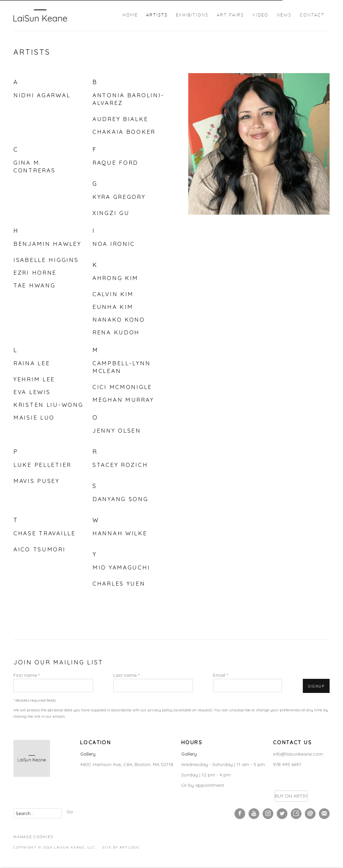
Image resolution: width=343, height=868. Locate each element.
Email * (220, 675)
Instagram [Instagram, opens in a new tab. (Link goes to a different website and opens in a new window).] (268, 814)
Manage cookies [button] (33, 837)
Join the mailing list (324, 814)
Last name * (126, 675)
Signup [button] (316, 686)
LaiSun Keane (40, 15)
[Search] (38, 813)
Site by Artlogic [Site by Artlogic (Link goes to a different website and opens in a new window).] (121, 847)
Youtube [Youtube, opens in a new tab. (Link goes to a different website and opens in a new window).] (254, 814)
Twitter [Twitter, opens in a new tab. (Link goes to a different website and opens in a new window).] (282, 814)
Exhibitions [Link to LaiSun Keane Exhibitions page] (192, 15)
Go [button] (70, 812)
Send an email (310, 814)
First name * (26, 675)
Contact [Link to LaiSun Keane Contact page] (312, 15)
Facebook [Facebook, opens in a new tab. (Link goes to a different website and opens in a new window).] (240, 814)
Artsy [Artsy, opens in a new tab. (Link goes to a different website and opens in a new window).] (296, 814)
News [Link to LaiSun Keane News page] (284, 15)
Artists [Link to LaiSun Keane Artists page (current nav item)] (157, 15)
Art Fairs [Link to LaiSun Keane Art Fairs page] (230, 15)
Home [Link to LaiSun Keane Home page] (130, 15)
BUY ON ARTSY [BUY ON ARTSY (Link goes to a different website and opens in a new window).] (291, 796)
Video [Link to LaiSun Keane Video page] (260, 15)
